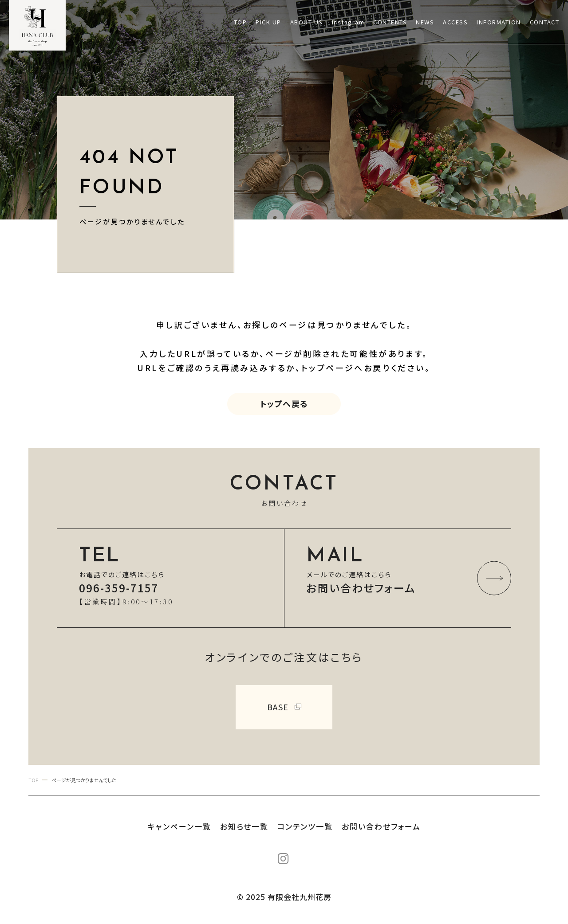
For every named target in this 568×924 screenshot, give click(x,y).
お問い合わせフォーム (381, 826)
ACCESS (455, 22)
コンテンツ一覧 (305, 826)
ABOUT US (307, 22)
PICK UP (268, 22)
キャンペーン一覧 (179, 826)
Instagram (348, 22)
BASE (278, 707)
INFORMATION (499, 22)
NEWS (425, 22)
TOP (241, 22)
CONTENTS (390, 22)
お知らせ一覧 (244, 826)
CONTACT (545, 22)
